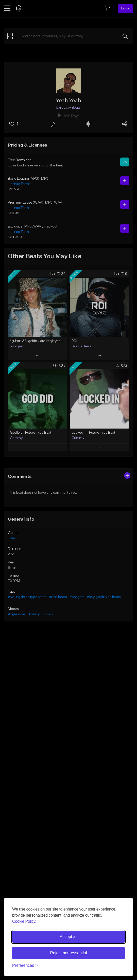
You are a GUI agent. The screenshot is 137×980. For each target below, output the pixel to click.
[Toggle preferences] (25, 965)
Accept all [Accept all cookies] (68, 937)
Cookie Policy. (24, 921)
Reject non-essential (69, 953)
